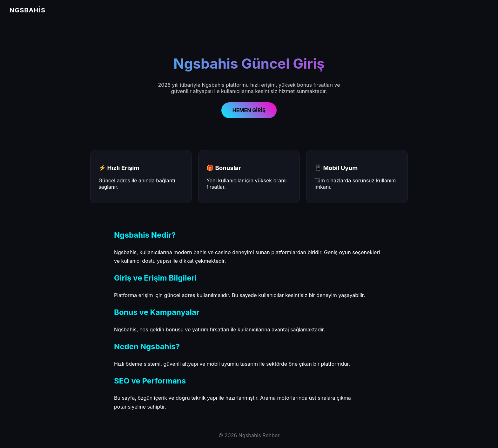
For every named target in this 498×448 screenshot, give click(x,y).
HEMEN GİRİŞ (249, 110)
